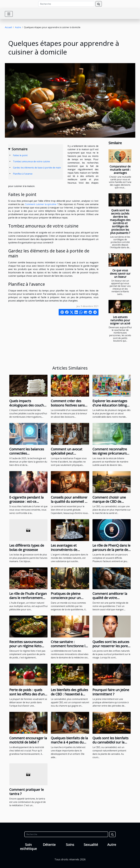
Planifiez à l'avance (23, 174)
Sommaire (20, 149)
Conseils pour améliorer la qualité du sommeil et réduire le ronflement (69, 501)
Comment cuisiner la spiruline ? (41, 204)
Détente (49, 845)
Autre (18, 27)
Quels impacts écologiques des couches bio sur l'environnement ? (28, 407)
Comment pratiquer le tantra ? (27, 792)
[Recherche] (66, 4)
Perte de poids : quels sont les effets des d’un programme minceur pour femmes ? (27, 696)
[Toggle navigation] (9, 14)
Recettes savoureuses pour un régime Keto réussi (26, 646)
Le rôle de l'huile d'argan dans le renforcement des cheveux (28, 598)
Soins (70, 845)
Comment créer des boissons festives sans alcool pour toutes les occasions (68, 407)
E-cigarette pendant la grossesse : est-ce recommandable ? (26, 501)
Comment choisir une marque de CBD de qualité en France (109, 501)
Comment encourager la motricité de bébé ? (28, 740)
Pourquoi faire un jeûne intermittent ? (111, 692)
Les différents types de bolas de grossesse (27, 547)
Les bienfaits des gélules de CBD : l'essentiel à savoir (69, 694)
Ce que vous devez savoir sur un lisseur (120, 274)
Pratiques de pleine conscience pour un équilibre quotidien (66, 598)
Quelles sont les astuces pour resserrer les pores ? (111, 646)
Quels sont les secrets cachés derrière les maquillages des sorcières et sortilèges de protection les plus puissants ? (120, 221)
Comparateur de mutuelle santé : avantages (120, 170)
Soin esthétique (28, 847)
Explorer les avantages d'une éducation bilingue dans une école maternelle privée (112, 407)
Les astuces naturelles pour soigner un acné (120, 320)
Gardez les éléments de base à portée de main (37, 168)
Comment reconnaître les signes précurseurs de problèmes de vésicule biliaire (110, 455)
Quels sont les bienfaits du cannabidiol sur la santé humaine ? (110, 742)
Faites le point (20, 155)
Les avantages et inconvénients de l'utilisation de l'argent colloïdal (68, 552)
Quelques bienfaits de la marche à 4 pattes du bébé (69, 742)
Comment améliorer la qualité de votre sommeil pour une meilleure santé (110, 600)
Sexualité (91, 845)
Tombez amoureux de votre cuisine (31, 161)
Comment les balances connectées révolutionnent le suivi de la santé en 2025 (27, 455)
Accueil (8, 27)
